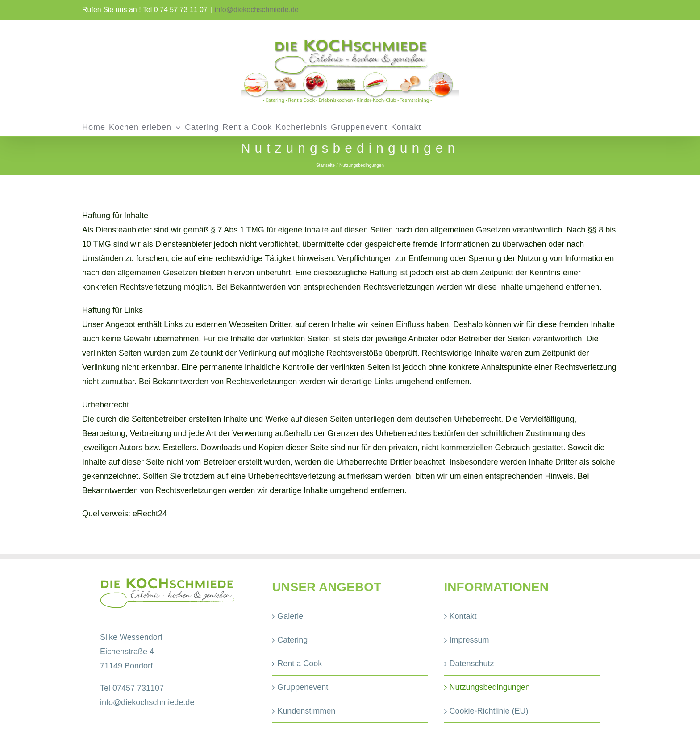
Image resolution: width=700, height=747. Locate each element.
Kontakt (463, 616)
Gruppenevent (303, 687)
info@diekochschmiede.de (257, 10)
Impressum (469, 640)
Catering (292, 640)
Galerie (290, 616)
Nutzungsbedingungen (490, 687)
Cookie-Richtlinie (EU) (489, 711)
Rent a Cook (300, 664)
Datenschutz (472, 664)
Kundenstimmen (306, 711)
